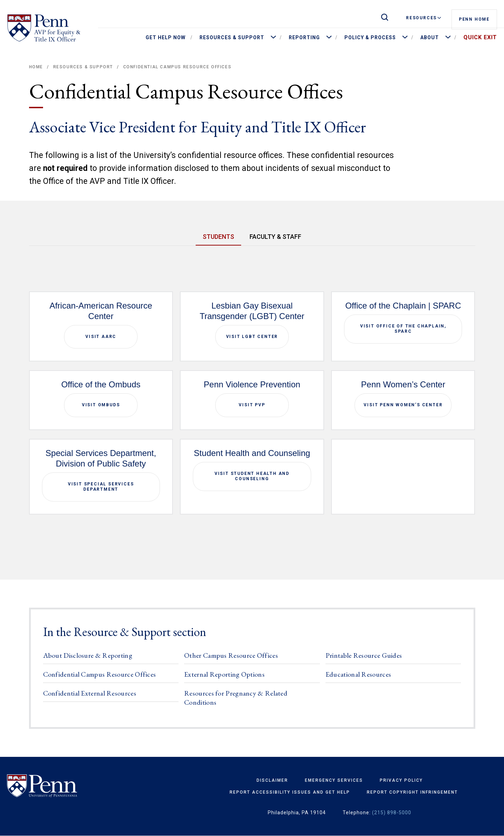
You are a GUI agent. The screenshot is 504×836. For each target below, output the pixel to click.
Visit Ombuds (101, 405)
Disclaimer (272, 780)
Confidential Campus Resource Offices (100, 674)
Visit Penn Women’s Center (403, 405)
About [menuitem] (430, 37)
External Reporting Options (224, 674)
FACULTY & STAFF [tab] (275, 237)
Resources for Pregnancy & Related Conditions (236, 698)
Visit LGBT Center (252, 337)
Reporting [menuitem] (304, 37)
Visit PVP (252, 405)
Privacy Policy (401, 780)
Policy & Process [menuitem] (370, 37)
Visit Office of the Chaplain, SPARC (403, 329)
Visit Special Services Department (101, 487)
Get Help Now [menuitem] (166, 37)
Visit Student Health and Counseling (252, 476)
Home (36, 67)
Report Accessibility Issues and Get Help (290, 792)
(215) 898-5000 (392, 813)
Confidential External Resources (90, 693)
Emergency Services (334, 780)
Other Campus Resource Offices (231, 655)
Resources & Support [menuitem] (232, 37)
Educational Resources (358, 674)
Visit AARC (101, 337)
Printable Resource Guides (364, 655)
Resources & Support (83, 67)
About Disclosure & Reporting (88, 655)
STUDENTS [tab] (218, 237)
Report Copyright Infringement (412, 792)
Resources (423, 18)
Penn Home (474, 18)
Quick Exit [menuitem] (480, 37)
